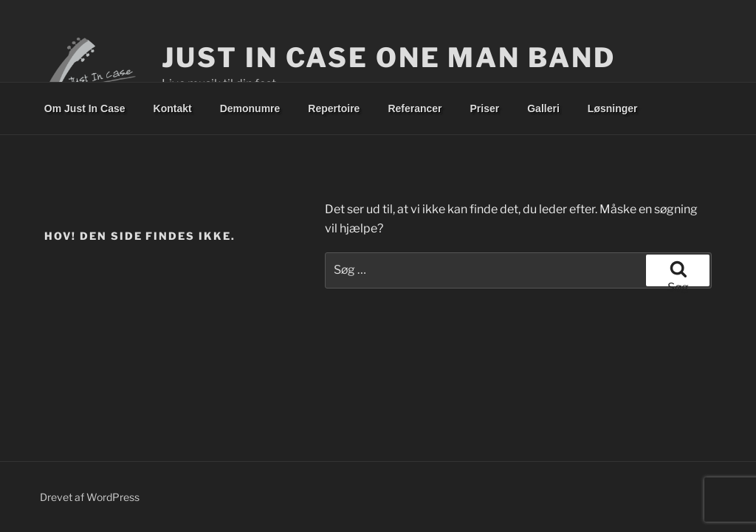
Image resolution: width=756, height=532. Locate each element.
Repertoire (334, 108)
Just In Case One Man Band (388, 58)
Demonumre (250, 108)
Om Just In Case (85, 108)
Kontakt (173, 108)
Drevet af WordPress (90, 497)
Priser (485, 108)
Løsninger (613, 108)
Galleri (543, 108)
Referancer (415, 108)
